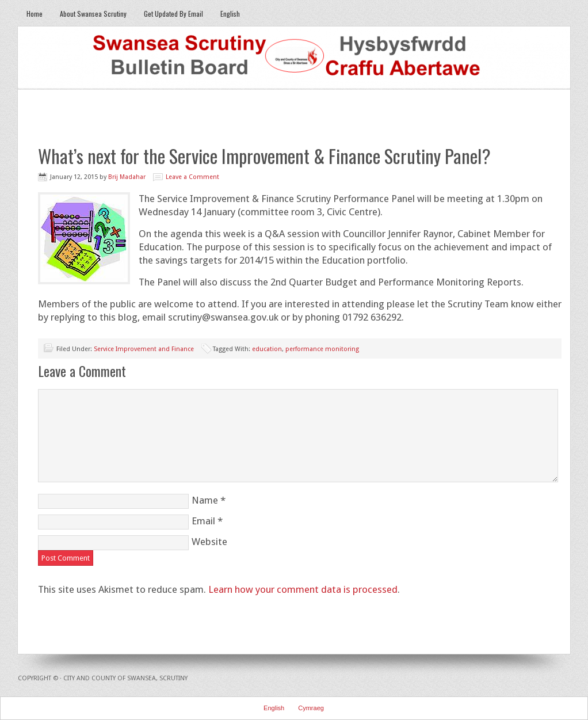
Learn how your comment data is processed (303, 589)
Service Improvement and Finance (144, 349)
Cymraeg (311, 708)
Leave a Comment (192, 177)
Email (203, 521)
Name (205, 500)
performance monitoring (322, 349)
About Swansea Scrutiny (93, 14)
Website (209, 542)
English (226, 14)
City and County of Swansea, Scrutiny (125, 678)
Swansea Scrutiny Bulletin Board (294, 58)
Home (35, 14)
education (267, 349)
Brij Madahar (127, 177)
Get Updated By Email (173, 14)
